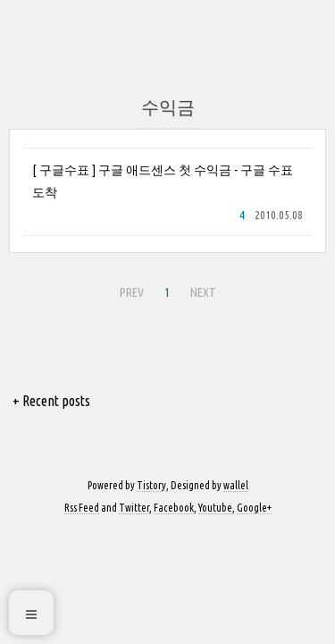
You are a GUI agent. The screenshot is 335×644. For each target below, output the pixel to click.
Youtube (215, 508)
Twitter (134, 508)
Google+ (254, 508)
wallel (236, 485)
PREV (130, 290)
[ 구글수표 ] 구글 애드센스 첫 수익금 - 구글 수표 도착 (163, 181)
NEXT (201, 290)
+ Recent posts (51, 401)
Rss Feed (82, 508)
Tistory (151, 485)
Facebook (174, 508)
